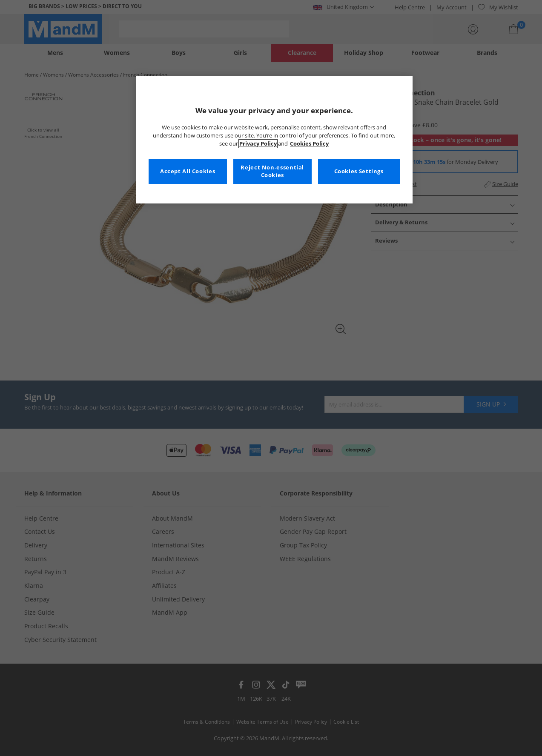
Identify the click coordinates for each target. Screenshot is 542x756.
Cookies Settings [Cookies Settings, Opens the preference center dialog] (359, 171)
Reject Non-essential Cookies (272, 171)
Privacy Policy (258, 144)
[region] (274, 140)
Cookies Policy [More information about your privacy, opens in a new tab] (309, 144)
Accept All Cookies (188, 171)
